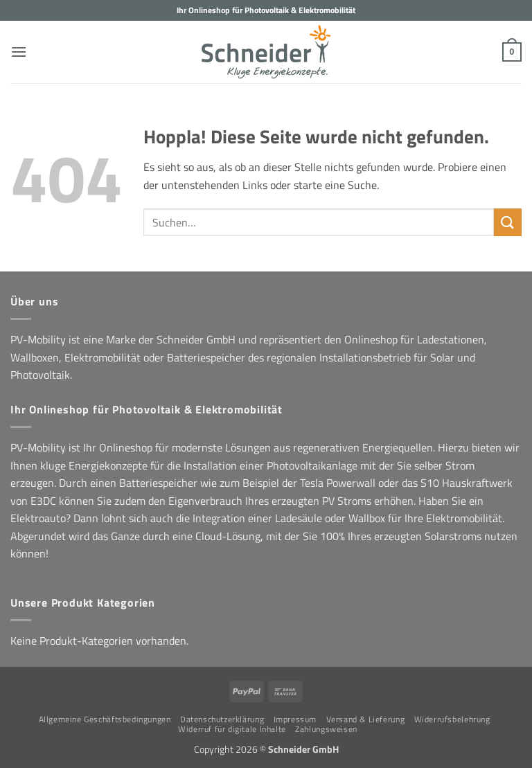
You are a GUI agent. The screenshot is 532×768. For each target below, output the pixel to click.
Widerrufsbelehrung (452, 719)
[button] (19, 52)
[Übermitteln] (508, 222)
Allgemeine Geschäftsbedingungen (105, 719)
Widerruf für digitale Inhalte (232, 729)
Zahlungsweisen (326, 729)
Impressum (295, 719)
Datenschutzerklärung (222, 719)
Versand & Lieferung (366, 719)
